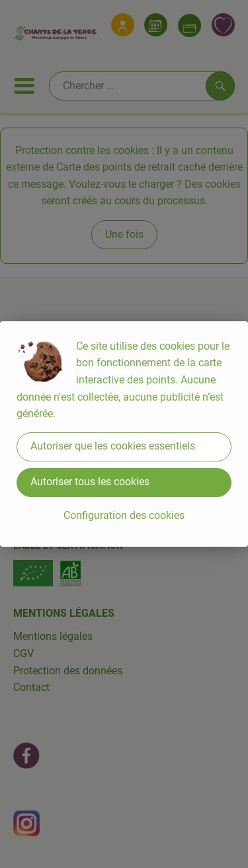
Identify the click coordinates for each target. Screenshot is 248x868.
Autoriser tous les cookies (90, 482)
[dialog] (124, 434)
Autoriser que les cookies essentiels (113, 446)
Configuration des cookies (124, 515)
